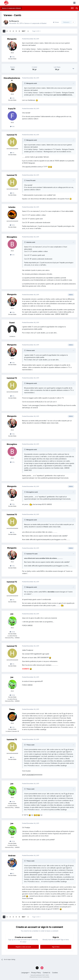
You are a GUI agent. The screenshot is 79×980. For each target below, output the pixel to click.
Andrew (12, 856)
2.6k (12, 98)
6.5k (12, 255)
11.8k (12, 57)
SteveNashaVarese (12, 79)
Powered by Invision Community (39, 977)
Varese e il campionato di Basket (35, 23)
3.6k (12, 727)
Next (24, 31)
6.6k (12, 126)
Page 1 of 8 (36, 31)
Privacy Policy (36, 973)
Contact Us (46, 973)
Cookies (55, 973)
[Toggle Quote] (25, 83)
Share (56, 22)
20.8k (12, 632)
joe (12, 614)
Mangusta (15, 21)
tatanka (12, 207)
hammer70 (12, 135)
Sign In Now (56, 947)
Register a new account (23, 947)
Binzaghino (12, 237)
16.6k (12, 225)
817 (12, 873)
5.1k (12, 153)
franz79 (12, 109)
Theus (12, 709)
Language (25, 973)
